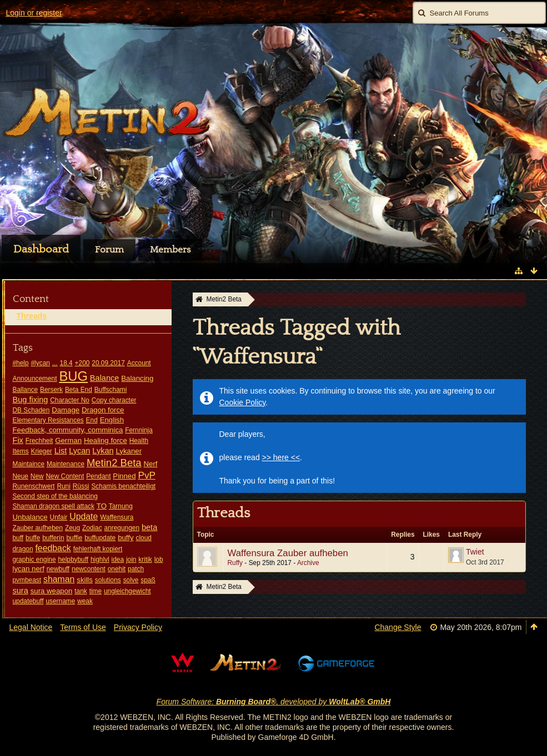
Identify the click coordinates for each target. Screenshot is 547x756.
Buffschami (111, 390)
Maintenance (66, 464)
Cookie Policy (243, 402)
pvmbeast (27, 580)
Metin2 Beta (114, 463)
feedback (53, 548)
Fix (18, 440)
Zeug (72, 528)
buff (18, 538)
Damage (66, 410)
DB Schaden (31, 410)
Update (84, 516)
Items (21, 451)
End (92, 420)
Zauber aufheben (38, 528)
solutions (108, 580)
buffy (126, 538)
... (55, 363)
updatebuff (28, 601)
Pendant (98, 476)
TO (102, 506)
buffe (33, 538)
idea (118, 560)
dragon (23, 549)
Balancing (137, 378)
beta (149, 527)
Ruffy (235, 563)
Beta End (79, 390)
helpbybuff (73, 560)
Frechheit (39, 441)
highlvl (100, 560)
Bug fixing (31, 400)
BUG (73, 376)
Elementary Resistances (48, 420)
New (37, 476)
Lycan (79, 451)
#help (21, 363)
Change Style (398, 627)
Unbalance (30, 517)
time (96, 591)
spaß (148, 580)
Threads (32, 316)
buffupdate (100, 538)
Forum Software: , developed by (274, 702)
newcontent (89, 569)
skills (85, 580)
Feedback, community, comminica (68, 430)
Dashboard (41, 249)
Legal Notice (31, 627)
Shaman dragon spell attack (54, 506)
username (60, 601)
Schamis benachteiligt (123, 486)
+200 (82, 363)
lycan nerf (29, 569)
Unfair (59, 517)
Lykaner (129, 451)
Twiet (475, 552)
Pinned (124, 476)
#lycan (40, 363)
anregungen (122, 528)
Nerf (151, 464)
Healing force (106, 440)
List (61, 451)
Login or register (34, 13)
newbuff (58, 569)
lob (159, 560)
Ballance (26, 390)
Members (170, 250)
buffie (74, 538)
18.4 (66, 363)
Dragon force (103, 410)
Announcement (35, 379)
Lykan (103, 451)
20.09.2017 (108, 363)
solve (131, 580)
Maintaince (29, 464)
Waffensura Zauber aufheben (288, 553)
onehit (117, 569)
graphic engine (34, 560)
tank (81, 591)
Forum (109, 250)
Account (139, 363)
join (131, 560)
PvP (147, 475)
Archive (308, 563)
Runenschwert (34, 486)
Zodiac (92, 528)
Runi (63, 486)
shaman (59, 579)
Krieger (41, 451)
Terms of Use (83, 627)
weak (85, 601)
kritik (145, 560)
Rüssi (81, 486)
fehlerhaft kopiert (98, 549)
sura (21, 591)
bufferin (53, 538)
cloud (143, 538)
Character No (70, 400)
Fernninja (139, 430)
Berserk (51, 390)
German (68, 440)
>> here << (281, 457)
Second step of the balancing (55, 496)
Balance (105, 378)
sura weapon (52, 591)
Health (139, 441)
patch (136, 569)
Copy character (114, 400)
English (112, 420)
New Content (65, 476)
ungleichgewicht (127, 591)
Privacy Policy (138, 627)
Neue (21, 476)
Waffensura (117, 517)
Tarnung (121, 506)
